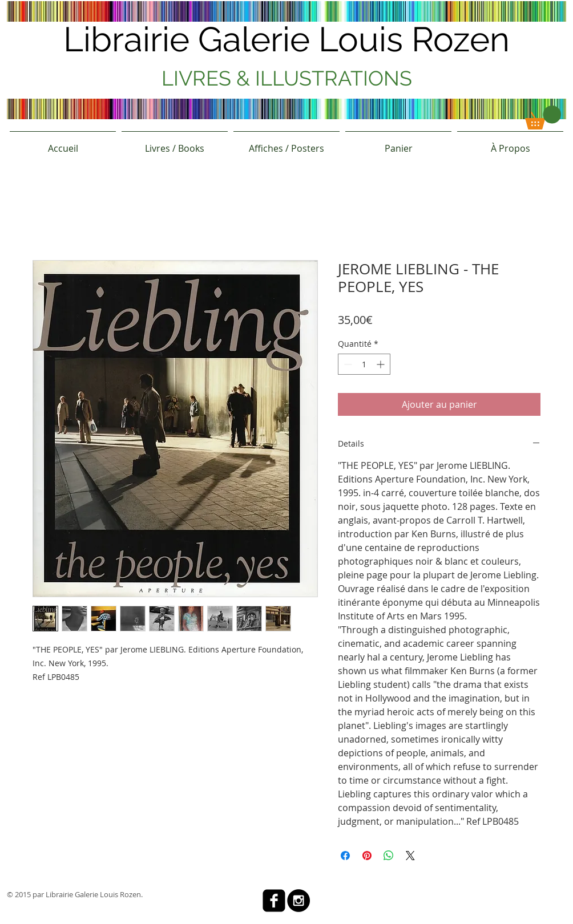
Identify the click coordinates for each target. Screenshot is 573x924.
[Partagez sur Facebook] (345, 856)
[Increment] (382, 364)
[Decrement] (347, 364)
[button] (543, 117)
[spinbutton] (364, 364)
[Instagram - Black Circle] (298, 901)
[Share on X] (410, 856)
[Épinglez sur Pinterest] (367, 856)
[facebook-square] (274, 901)
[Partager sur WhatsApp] (389, 856)
